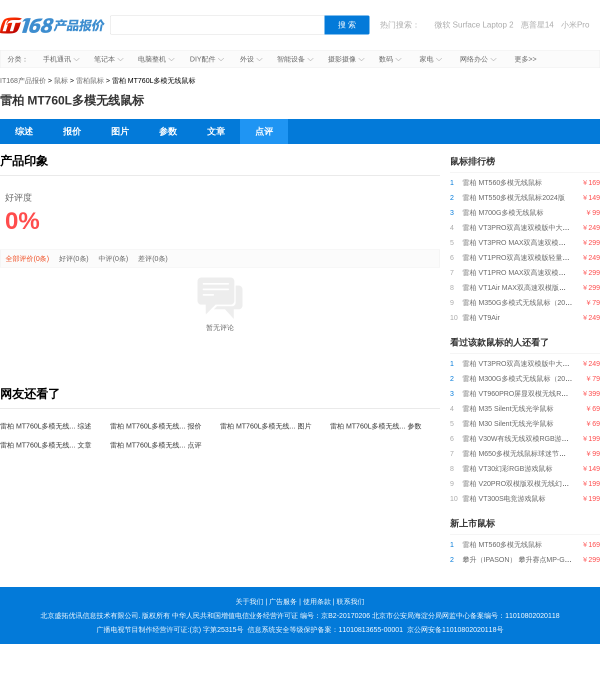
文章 (216, 131)
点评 (264, 131)
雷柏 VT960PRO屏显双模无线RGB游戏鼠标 (531, 393)
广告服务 (283, 601)
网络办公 (478, 59)
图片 (120, 131)
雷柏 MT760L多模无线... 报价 (156, 426)
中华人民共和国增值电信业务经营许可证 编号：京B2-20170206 (271, 615)
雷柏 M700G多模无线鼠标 (503, 212)
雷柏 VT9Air (481, 317)
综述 (24, 131)
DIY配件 (207, 59)
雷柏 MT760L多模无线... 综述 (46, 426)
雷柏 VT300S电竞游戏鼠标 (504, 498)
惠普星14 (537, 25)
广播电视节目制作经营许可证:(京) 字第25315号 (170, 629)
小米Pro (575, 25)
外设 (251, 59)
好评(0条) (74, 258)
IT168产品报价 (52, 32)
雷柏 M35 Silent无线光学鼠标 (508, 408)
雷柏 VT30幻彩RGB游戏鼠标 (507, 468)
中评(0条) (113, 258)
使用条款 (317, 601)
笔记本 (109, 59)
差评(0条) (153, 258)
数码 (390, 59)
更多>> (525, 59)
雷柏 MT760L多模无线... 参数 (376, 426)
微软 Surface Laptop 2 (474, 25)
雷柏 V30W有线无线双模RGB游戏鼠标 (522, 438)
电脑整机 (156, 59)
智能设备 (295, 59)
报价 (72, 131)
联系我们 (350, 601)
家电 (431, 59)
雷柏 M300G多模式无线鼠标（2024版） (525, 378)
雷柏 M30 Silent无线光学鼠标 (508, 423)
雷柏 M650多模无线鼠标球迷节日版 (518, 453)
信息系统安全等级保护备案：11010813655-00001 (325, 629)
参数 (168, 131)
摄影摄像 (346, 59)
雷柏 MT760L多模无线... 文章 (46, 445)
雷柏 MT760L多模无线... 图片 (266, 426)
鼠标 (61, 80)
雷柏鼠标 (90, 80)
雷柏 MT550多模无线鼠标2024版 (514, 197)
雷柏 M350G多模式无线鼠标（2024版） (525, 302)
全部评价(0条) (27, 258)
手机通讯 (61, 59)
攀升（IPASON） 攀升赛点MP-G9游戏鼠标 (529, 559)
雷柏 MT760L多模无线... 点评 (156, 445)
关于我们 (249, 601)
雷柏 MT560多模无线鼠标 (502, 182)
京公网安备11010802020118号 (455, 629)
